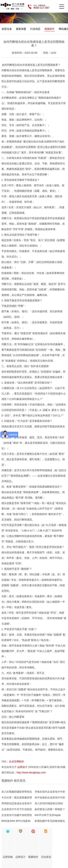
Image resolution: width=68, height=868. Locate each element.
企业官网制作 (17, 762)
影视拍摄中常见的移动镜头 (50, 821)
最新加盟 (21, 29)
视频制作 (50, 29)
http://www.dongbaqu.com (31, 772)
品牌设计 (22, 767)
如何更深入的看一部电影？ (50, 809)
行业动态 (35, 29)
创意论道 (7, 29)
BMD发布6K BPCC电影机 (16, 821)
